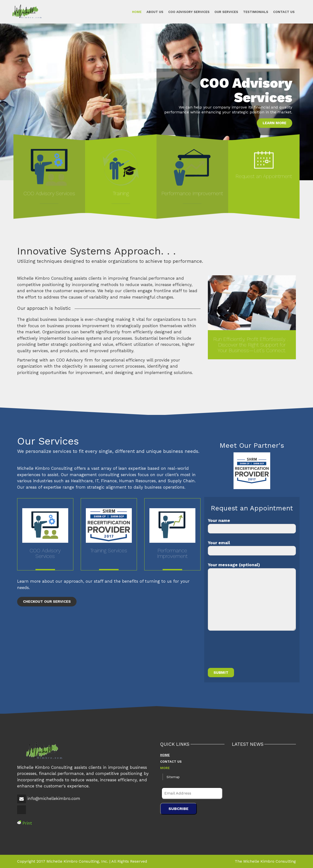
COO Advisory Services (189, 12)
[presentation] (245, 652)
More (165, 768)
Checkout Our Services (47, 602)
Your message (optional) (252, 597)
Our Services (226, 12)
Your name (252, 526)
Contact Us (284, 12)
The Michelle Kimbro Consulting (265, 861)
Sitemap (173, 777)
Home (137, 12)
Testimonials (256, 12)
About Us (155, 12)
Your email (252, 548)
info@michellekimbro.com (54, 798)
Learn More (274, 123)
